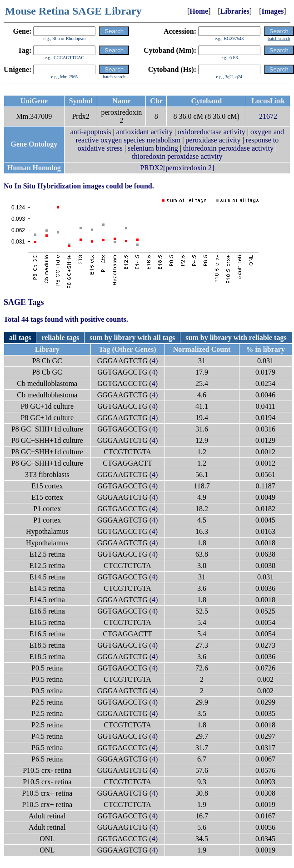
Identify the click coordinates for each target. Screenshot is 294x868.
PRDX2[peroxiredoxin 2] (177, 168)
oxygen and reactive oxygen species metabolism (180, 136)
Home (199, 11)
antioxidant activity (145, 132)
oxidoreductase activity (212, 132)
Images (272, 11)
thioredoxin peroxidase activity (228, 148)
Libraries (235, 11)
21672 (268, 116)
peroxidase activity (213, 140)
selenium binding (153, 148)
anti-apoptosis (91, 132)
